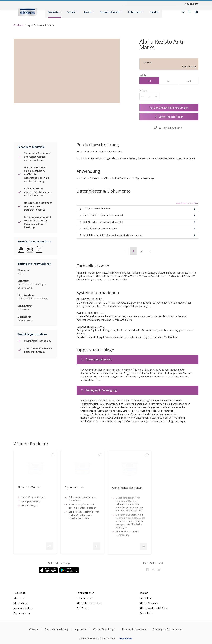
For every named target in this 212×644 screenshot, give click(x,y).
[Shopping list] (190, 12)
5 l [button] (169, 81)
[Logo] (27, 12)
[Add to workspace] (53, 485)
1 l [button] (149, 81)
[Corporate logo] (192, 3)
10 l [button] (189, 81)
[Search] (183, 12)
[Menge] (149, 96)
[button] (196, 12)
